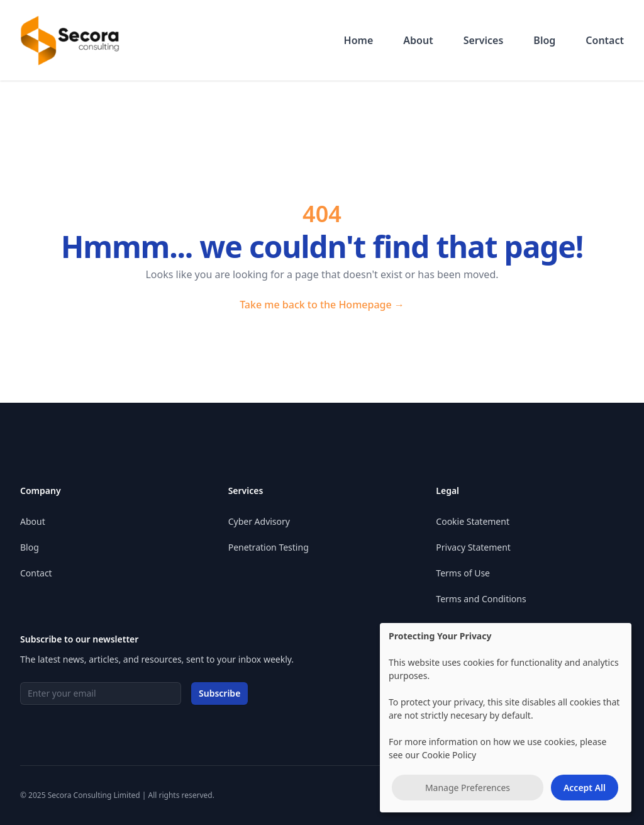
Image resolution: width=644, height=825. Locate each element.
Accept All (585, 788)
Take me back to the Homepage (322, 305)
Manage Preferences (468, 788)
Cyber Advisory (259, 521)
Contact (605, 40)
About (418, 40)
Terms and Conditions (481, 599)
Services (484, 40)
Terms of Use (463, 573)
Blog (544, 40)
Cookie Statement (473, 521)
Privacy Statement (473, 547)
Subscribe (219, 693)
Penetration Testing (269, 547)
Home (359, 40)
